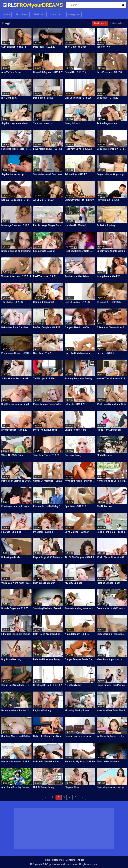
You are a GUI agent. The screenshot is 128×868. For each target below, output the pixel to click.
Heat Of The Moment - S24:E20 (112, 379)
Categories (74, 14)
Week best (39, 14)
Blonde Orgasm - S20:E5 (15, 608)
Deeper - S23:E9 (105, 353)
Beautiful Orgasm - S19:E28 (48, 72)
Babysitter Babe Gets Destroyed (16, 327)
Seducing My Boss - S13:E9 (80, 762)
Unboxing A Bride (11, 557)
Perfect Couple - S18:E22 (47, 327)
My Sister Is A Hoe (43, 532)
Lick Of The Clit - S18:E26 (78, 98)
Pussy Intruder (73, 123)
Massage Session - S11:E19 (16, 225)
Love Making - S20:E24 (77, 532)
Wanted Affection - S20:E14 (16, 276)
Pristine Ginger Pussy (108, 583)
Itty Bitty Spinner (73, 583)
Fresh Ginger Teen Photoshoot (112, 685)
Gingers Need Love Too (78, 327)
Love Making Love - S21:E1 (48, 149)
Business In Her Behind (77, 276)
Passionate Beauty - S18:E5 (16, 353)
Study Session (104, 455)
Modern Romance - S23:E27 (16, 762)
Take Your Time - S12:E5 (46, 455)
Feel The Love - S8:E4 (45, 276)
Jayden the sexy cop (12, 174)
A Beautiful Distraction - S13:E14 (112, 327)
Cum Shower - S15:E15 (14, 47)
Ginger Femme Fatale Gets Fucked (80, 659)
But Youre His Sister (44, 583)
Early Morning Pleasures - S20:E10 (112, 634)
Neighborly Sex (73, 685)
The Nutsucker (104, 506)
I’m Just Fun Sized (11, 532)
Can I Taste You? (42, 353)
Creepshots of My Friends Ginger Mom (112, 608)
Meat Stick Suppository (109, 659)
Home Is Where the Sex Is (15, 710)
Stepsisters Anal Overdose (48, 174)
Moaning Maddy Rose (77, 710)
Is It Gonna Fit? (9, 98)
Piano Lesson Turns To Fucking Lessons (48, 404)
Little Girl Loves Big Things (16, 634)
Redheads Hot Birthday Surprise (48, 506)
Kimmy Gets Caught (44, 251)
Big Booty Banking (11, 659)
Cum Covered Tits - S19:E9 (79, 200)
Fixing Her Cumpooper (109, 430)
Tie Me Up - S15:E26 (44, 379)
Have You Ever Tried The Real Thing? (112, 710)
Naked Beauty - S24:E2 (77, 634)
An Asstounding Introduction (80, 608)
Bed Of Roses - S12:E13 (78, 302)
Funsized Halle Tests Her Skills (16, 149)
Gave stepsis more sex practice (112, 787)
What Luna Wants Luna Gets (111, 404)
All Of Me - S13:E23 (43, 200)
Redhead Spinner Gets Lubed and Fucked (80, 251)
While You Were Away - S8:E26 (16, 583)
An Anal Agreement (107, 123)
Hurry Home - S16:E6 (108, 200)
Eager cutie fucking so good (112, 174)
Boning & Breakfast (44, 302)
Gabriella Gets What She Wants (48, 762)
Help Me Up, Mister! (75, 225)
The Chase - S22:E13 (12, 302)
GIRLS (11, 5)
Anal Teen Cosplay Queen (15, 787)
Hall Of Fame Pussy (44, 787)
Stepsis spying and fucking (16, 251)
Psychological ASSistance (48, 557)
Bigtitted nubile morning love (16, 404)
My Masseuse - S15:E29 (14, 430)
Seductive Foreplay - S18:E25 (112, 149)
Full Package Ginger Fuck (47, 225)
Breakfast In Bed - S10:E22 (47, 685)
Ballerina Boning (106, 225)
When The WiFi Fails (12, 455)
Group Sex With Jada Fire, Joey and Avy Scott (16, 685)
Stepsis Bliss (72, 787)
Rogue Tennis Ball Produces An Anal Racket (112, 532)
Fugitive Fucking (42, 710)
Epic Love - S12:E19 (75, 506)
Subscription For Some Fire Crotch (16, 379)
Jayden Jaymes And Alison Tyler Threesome (16, 123)
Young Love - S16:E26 (108, 276)
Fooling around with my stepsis (16, 506)
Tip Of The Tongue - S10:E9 (79, 557)
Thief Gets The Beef (75, 47)
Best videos (22, 14)
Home (7, 14)
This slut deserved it (44, 123)
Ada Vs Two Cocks (11, 72)
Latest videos (117, 23)
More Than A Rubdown (45, 430)
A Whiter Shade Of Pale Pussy (112, 481)
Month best (56, 14)
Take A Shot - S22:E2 (76, 174)
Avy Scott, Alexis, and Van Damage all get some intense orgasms (80, 481)
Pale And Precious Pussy (47, 659)
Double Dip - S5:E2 (43, 98)
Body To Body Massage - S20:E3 (80, 353)
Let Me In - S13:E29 (75, 404)
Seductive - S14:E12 (107, 98)
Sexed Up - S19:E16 (75, 72)
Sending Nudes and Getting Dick (16, 736)
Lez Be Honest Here (75, 430)
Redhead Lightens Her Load (112, 736)
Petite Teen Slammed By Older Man (16, 481)
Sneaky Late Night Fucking (111, 251)
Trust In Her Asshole (108, 762)
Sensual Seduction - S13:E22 (16, 200)
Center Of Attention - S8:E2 (47, 481)
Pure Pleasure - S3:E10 (109, 72)
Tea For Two (103, 47)
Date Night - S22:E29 (44, 47)
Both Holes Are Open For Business (48, 634)
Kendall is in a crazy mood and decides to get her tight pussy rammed (80, 736)
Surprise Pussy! (73, 455)
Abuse (81, 860)
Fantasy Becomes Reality (78, 379)
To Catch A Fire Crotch (109, 302)
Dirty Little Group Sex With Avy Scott (48, 736)
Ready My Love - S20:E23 (78, 149)
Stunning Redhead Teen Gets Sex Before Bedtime (48, 608)
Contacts (71, 860)
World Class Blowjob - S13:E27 (112, 557)
